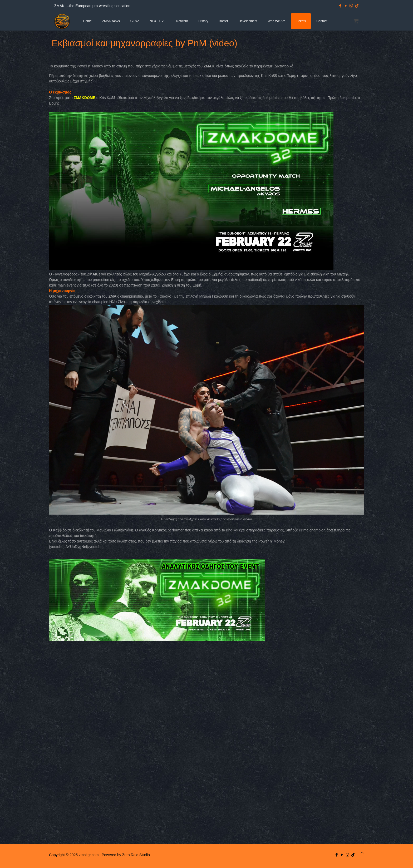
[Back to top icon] (362, 853)
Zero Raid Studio (136, 855)
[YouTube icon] (346, 6)
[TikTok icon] (357, 6)
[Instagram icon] (351, 6)
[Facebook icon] (340, 6)
